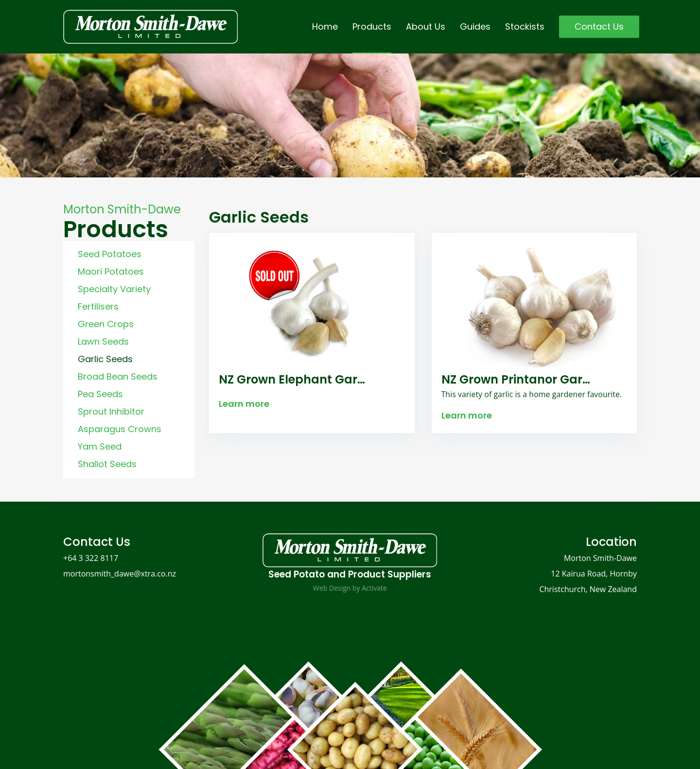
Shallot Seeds (107, 464)
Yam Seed (100, 446)
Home (325, 26)
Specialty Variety (114, 289)
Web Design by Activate (350, 588)
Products (372, 26)
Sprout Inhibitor (111, 411)
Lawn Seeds (103, 341)
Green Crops (106, 324)
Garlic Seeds (105, 359)
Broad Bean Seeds (118, 376)
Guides (475, 26)
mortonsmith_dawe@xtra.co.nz (120, 574)
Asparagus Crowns (120, 429)
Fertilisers (98, 306)
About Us (426, 26)
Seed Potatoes (110, 254)
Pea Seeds (100, 394)
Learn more (244, 404)
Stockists (525, 26)
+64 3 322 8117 (91, 558)
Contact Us (599, 26)
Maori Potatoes (111, 271)
